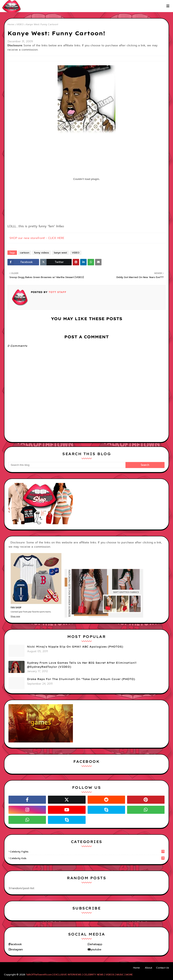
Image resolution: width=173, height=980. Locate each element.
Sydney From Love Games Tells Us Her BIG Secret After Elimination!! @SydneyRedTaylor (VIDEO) (82, 665)
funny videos (42, 253)
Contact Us (163, 968)
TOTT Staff (57, 292)
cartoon (25, 253)
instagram (17, 949)
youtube (96, 949)
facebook (16, 944)
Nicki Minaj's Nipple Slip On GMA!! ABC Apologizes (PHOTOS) (75, 647)
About (148, 968)
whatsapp (96, 944)
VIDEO (20, 24)
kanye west (60, 253)
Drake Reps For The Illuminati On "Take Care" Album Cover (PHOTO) (81, 679)
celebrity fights (87, 852)
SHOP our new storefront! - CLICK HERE (37, 238)
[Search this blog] (67, 465)
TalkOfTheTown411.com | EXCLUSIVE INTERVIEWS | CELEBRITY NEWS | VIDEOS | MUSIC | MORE (79, 975)
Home (11, 24)
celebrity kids (87, 858)
